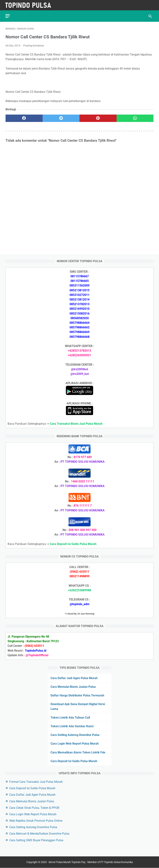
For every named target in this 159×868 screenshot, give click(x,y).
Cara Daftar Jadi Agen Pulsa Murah (74, 678)
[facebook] (24, 118)
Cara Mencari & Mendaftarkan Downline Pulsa (39, 834)
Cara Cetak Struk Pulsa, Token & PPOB (34, 808)
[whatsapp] (135, 118)
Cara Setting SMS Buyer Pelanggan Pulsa (36, 840)
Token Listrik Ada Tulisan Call (70, 718)
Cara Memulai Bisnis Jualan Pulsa (73, 687)
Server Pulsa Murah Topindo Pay (67, 862)
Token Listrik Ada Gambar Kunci (72, 726)
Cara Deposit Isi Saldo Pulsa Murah (74, 761)
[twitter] (61, 118)
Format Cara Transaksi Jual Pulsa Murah (36, 782)
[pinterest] (98, 118)
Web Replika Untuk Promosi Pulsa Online (36, 821)
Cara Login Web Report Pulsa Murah (75, 744)
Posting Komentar (34, 45)
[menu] (8, 16)
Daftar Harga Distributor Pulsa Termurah (77, 695)
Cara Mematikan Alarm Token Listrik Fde (78, 752)
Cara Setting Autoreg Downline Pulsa (75, 735)
